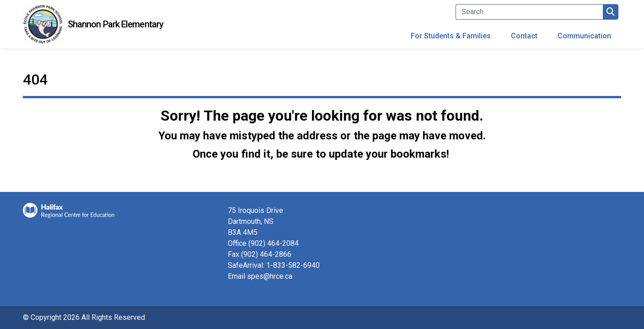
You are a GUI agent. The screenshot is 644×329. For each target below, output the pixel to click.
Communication (584, 36)
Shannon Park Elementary (115, 24)
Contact (524, 36)
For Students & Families (451, 36)
